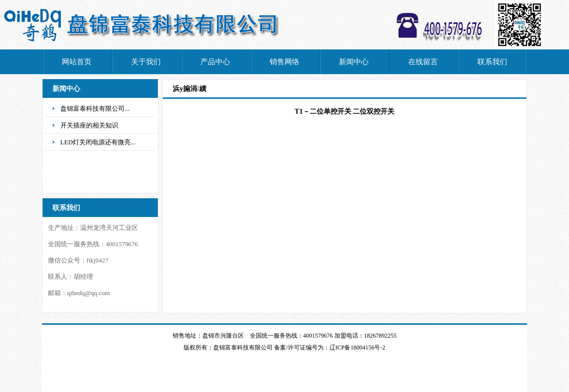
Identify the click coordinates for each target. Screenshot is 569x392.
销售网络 (284, 62)
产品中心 (215, 62)
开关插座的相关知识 (89, 125)
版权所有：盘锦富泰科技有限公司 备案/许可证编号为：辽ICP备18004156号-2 (284, 348)
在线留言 (423, 62)
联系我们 (492, 62)
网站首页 (77, 62)
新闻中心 (354, 62)
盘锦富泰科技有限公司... (95, 109)
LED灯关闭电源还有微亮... (98, 142)
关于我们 (146, 62)
